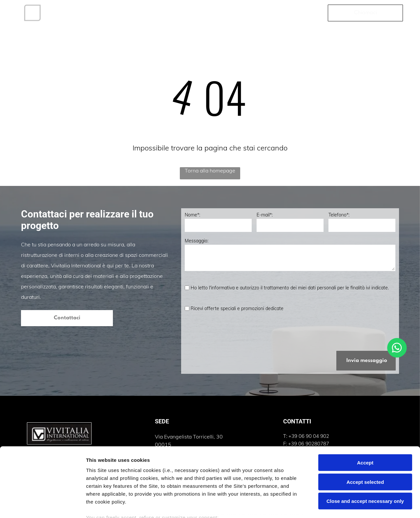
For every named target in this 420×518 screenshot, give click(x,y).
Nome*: (192, 215)
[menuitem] (73, 13)
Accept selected (365, 436)
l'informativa (222, 288)
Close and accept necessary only (365, 455)
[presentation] (235, 331)
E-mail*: (265, 215)
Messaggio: (197, 241)
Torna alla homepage (210, 170)
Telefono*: (339, 215)
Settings (334, 505)
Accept (365, 416)
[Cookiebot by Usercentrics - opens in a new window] (42, 505)
